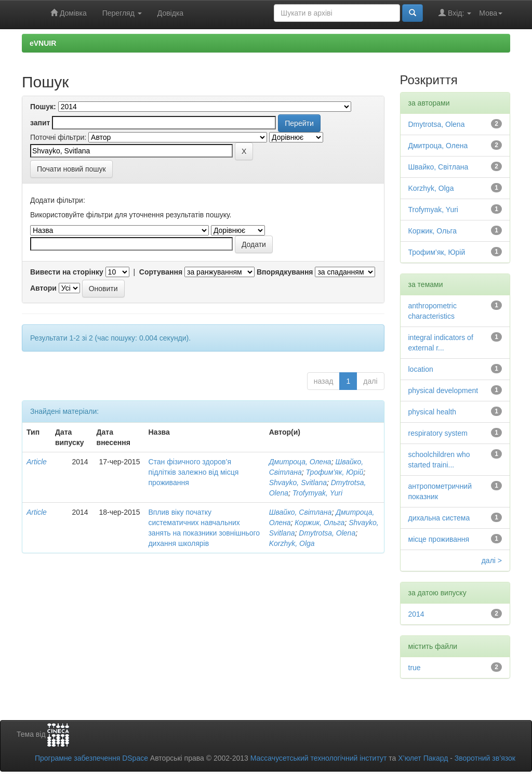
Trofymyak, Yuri (317, 493)
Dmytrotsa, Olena (327, 533)
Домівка (69, 13)
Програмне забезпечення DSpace (91, 758)
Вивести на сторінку (67, 272)
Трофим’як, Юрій (335, 472)
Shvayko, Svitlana (298, 483)
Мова (491, 13)
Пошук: (43, 107)
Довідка (170, 13)
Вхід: (455, 13)
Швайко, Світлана (301, 512)
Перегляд (122, 13)
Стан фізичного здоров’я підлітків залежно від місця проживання (193, 472)
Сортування (161, 272)
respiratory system (438, 433)
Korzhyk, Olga (292, 543)
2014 (416, 614)
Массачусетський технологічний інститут (319, 758)
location (421, 369)
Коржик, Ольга (320, 523)
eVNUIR (43, 43)
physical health (433, 412)
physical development (443, 390)
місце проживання (439, 539)
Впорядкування (285, 272)
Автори (43, 288)
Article (37, 462)
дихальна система (439, 518)
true (415, 668)
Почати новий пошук (71, 169)
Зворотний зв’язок (485, 758)
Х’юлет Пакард (423, 758)
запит (40, 123)
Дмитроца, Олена (300, 462)
